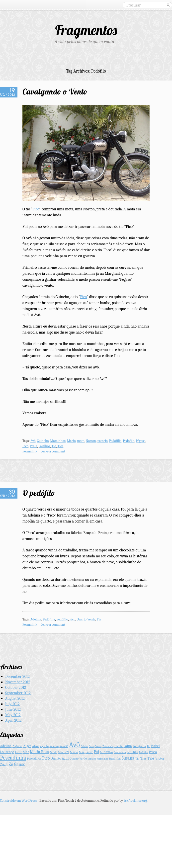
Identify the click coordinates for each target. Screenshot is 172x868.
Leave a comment (53, 451)
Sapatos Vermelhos (98, 759)
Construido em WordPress (18, 801)
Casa (91, 746)
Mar (26, 752)
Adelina (36, 619)
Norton (91, 441)
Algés (27, 746)
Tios (60, 446)
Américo (54, 746)
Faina (128, 746)
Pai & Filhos (106, 752)
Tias (143, 758)
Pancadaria (120, 752)
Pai (97, 752)
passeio (102, 441)
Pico (36, 209)
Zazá (4, 764)
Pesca (153, 752)
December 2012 (17, 677)
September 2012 (18, 693)
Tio (54, 446)
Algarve (17, 746)
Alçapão (44, 746)
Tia (99, 619)
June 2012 (13, 709)
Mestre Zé (64, 752)
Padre (89, 752)
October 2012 (16, 688)
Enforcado (108, 746)
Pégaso (141, 441)
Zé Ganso (17, 764)
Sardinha (115, 758)
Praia (34, 446)
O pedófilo (39, 493)
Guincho (43, 441)
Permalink (30, 451)
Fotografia (139, 746)
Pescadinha (13, 758)
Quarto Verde (86, 619)
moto (81, 441)
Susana (128, 758)
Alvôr (36, 746)
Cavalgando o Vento (55, 91)
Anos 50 (64, 746)
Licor (18, 752)
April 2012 (13, 720)
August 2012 (15, 698)
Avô (33, 441)
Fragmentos (86, 30)
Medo (54, 752)
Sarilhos (44, 446)
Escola (119, 746)
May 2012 (13, 715)
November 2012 (18, 682)
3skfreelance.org (135, 801)
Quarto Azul (60, 758)
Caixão (84, 746)
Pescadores (34, 758)
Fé (148, 746)
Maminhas (58, 441)
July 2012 (12, 704)
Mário (71, 441)
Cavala (98, 746)
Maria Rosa (39, 752)
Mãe (82, 752)
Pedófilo (129, 441)
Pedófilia (115, 441)
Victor (160, 758)
